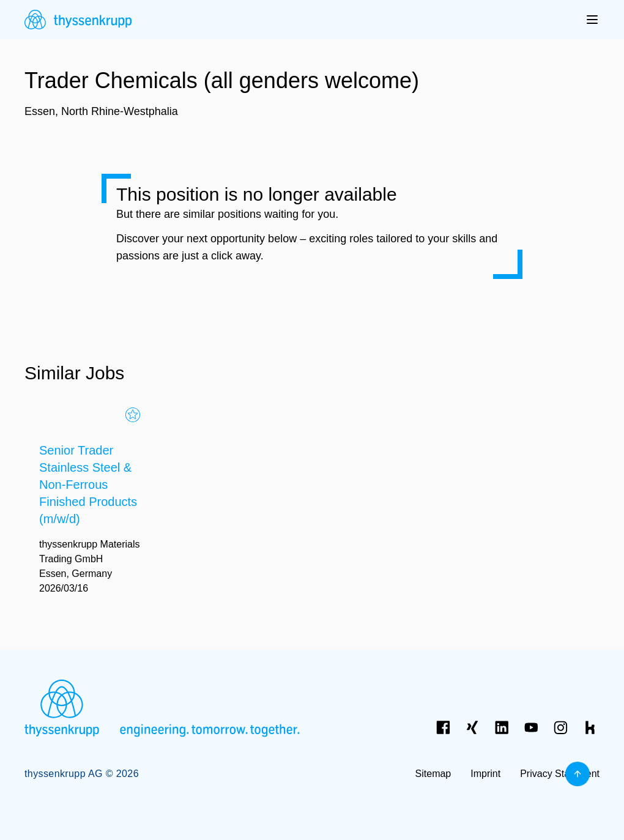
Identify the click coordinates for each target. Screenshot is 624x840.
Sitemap (433, 774)
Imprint (485, 774)
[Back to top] (578, 774)
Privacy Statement (560, 774)
